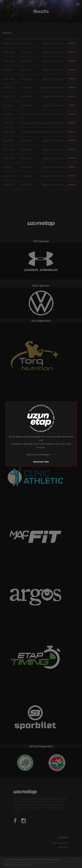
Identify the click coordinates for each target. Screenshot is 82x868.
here (53, 455)
